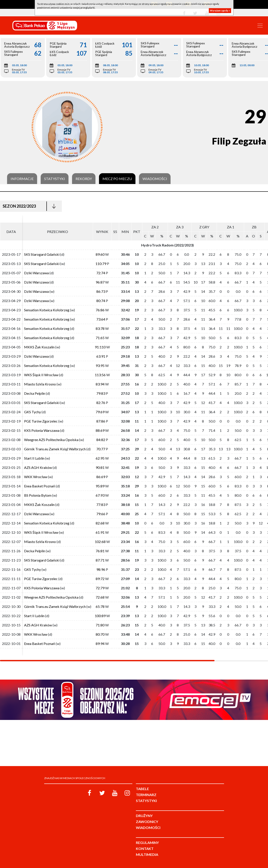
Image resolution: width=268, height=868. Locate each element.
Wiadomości (155, 179)
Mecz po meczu (117, 179)
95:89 (100, 486)
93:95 (100, 365)
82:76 (101, 403)
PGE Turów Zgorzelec (41, 421)
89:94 (100, 643)
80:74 (101, 301)
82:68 (100, 523)
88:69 (100, 430)
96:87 (100, 282)
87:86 (101, 421)
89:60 (100, 254)
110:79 (101, 264)
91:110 (100, 347)
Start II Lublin (34, 458)
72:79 (100, 588)
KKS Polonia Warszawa (42, 430)
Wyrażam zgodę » (220, 10)
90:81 (100, 467)
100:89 (100, 616)
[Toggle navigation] (260, 26)
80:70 (100, 634)
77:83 (101, 504)
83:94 (100, 384)
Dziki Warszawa (36, 273)
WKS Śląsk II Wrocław (41, 375)
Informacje (22, 179)
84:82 (101, 440)
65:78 (100, 606)
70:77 (101, 449)
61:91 (100, 532)
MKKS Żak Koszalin (39, 347)
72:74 (101, 273)
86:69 (101, 477)
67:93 (100, 495)
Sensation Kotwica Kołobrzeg (47, 310)
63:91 (101, 356)
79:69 (100, 412)
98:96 (101, 569)
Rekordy (84, 179)
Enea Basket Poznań (40, 486)
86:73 (101, 291)
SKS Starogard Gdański (42, 254)
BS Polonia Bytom (38, 495)
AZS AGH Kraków (38, 467)
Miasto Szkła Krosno (40, 384)
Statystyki (55, 179)
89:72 (100, 579)
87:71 (100, 560)
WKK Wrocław (36, 477)
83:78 (100, 328)
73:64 (101, 319)
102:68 (100, 542)
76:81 (100, 551)
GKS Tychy (32, 412)
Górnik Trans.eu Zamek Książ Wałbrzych (55, 449)
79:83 (101, 393)
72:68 (100, 597)
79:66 (101, 514)
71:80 (100, 625)
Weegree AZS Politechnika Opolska (51, 440)
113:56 (100, 375)
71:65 (100, 338)
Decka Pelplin (35, 393)
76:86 (100, 310)
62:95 (100, 458)
